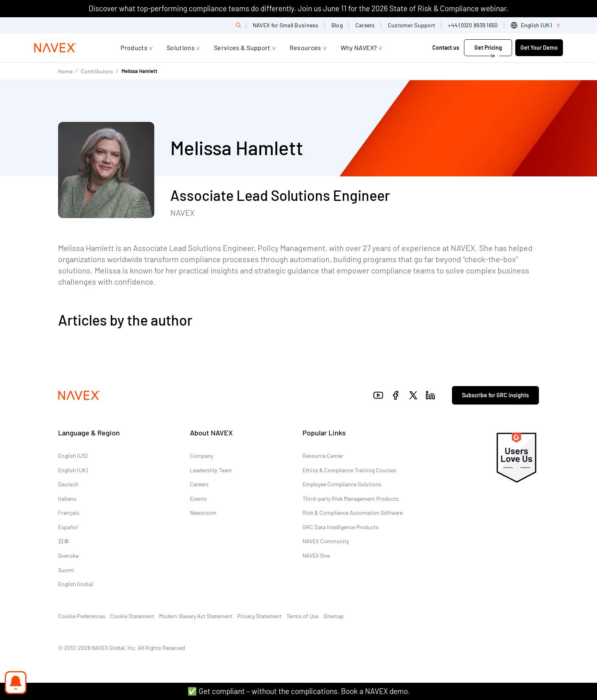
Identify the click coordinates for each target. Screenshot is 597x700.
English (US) (73, 456)
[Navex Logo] (55, 48)
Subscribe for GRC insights (495, 395)
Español (68, 527)
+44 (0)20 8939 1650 (473, 25)
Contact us (446, 48)
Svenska (68, 555)
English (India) (76, 584)
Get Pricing (488, 48)
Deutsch (68, 484)
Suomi (66, 570)
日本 (64, 541)
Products (134, 48)
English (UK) (73, 470)
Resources (306, 48)
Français (69, 513)
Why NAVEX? (359, 48)
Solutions (181, 48)
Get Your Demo (539, 48)
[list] (537, 25)
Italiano (67, 499)
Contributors (97, 71)
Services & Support (242, 48)
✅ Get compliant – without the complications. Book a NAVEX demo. (299, 691)
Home (65, 71)
